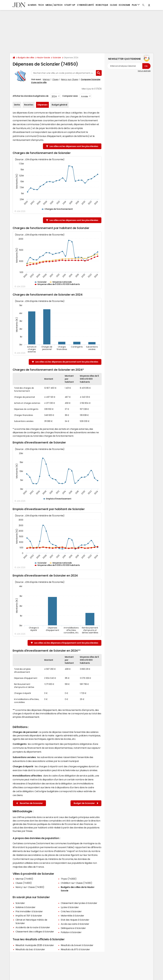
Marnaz (46, 79)
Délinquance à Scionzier (73, 928)
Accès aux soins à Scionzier (75, 924)
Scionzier (57, 58)
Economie (124, 5)
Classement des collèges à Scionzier (35, 932)
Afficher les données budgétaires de (31, 96)
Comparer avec (70, 96)
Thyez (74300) (69, 879)
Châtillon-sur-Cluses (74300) (76, 883)
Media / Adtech (54, 5)
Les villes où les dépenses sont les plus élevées (74, 146)
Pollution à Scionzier (71, 932)
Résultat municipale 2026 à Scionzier (35, 945)
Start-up (70, 5)
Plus (136, 5)
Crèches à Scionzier (71, 911)
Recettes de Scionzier (30, 803)
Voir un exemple (144, 71)
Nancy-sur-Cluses (70, 79)
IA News (32, 5)
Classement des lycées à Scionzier (79, 903)
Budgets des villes (26, 58)
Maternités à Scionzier (72, 916)
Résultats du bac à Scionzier (30, 949)
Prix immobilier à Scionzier (29, 911)
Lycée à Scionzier (70, 907)
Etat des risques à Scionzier (75, 920)
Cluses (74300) (24, 883)
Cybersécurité (85, 5)
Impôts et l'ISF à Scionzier (29, 916)
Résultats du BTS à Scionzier (75, 949)
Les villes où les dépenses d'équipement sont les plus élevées (66, 643)
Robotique (102, 5)
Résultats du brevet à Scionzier (77, 945)
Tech (41, 5)
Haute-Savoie (44, 58)
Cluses (55, 79)
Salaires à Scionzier (25, 907)
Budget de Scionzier (86, 803)
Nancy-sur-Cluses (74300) (30, 887)
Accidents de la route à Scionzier (33, 927)
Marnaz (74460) (24, 879)
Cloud (114, 5)
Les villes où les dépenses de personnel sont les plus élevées (67, 362)
